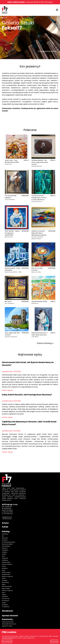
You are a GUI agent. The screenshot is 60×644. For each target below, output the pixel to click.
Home (5, 18)
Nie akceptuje (7, 641)
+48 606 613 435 (7, 519)
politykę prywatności (8, 638)
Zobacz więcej (7, 390)
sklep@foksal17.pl (7, 517)
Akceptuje (54, 641)
